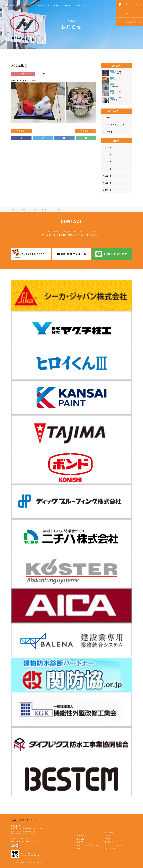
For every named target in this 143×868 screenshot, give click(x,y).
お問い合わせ (111, 848)
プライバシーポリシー (115, 845)
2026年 (107, 147)
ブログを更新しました (113, 125)
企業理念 (80, 839)
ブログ (74, 5)
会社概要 (46, 5)
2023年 (107, 169)
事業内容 (56, 5)
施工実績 (65, 5)
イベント (108, 132)
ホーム (80, 832)
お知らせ (108, 117)
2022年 (107, 176)
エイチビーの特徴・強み (87, 845)
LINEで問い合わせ (116, 254)
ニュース (109, 836)
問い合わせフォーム (74, 254)
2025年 (107, 154)
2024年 (107, 162)
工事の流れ (81, 848)
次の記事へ (86, 131)
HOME (38, 5)
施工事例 (109, 832)
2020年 (107, 190)
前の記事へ (22, 131)
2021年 (107, 183)
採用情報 (82, 5)
